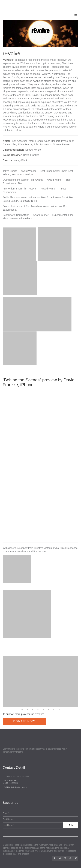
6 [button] (49, 710)
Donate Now (24, 721)
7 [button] (54, 710)
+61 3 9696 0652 (10, 781)
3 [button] (33, 710)
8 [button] (59, 710)
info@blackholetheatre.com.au (15, 787)
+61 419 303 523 (12, 783)
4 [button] (38, 710)
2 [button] (27, 710)
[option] (40, 33)
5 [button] (43, 710)
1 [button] (22, 710)
